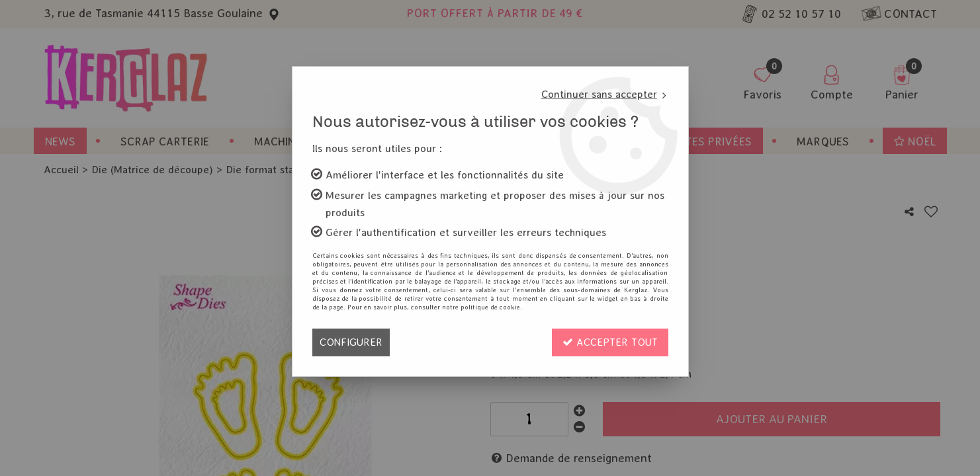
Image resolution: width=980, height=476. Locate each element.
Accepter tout (610, 342)
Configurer (351, 342)
